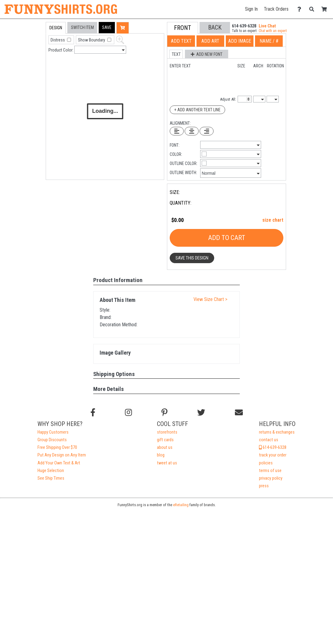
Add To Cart (227, 238)
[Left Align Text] (177, 131)
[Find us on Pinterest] (165, 413)
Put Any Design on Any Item (62, 455)
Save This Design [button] (192, 258)
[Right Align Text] (207, 131)
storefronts (167, 432)
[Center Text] (192, 131)
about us (165, 447)
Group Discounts (52, 440)
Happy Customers (53, 432)
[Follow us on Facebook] (93, 413)
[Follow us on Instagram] (128, 413)
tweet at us (167, 463)
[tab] (33, 61)
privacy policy (271, 478)
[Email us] (239, 413)
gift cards (165, 440)
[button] (107, 28)
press (264, 486)
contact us (269, 440)
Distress (58, 40)
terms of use (270, 471)
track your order (273, 455)
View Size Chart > (210, 299)
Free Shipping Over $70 (57, 447)
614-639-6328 (273, 447)
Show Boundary (92, 40)
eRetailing (181, 505)
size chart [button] (273, 220)
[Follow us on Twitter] (201, 413)
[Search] (313, 9)
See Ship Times (51, 478)
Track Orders (276, 9)
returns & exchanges (277, 432)
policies (266, 463)
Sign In (251, 9)
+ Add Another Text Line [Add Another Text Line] (197, 110)
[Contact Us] (301, 9)
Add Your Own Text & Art (59, 463)
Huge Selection (51, 471)
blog (161, 455)
